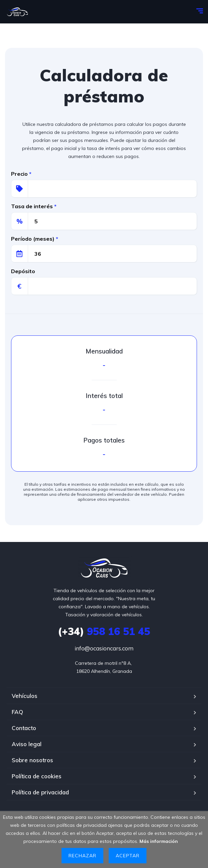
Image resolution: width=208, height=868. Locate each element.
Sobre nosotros (32, 760)
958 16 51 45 (104, 631)
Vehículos (25, 696)
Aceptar (128, 856)
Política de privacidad (40, 792)
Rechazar (82, 856)
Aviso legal (27, 744)
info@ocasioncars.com (104, 648)
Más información (159, 841)
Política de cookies (37, 776)
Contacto (24, 728)
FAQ (17, 712)
